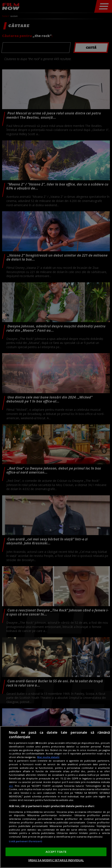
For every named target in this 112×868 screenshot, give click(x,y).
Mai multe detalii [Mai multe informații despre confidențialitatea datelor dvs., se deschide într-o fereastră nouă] (48, 757)
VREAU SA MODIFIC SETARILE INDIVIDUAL (56, 860)
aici (11, 786)
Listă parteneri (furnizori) (25, 841)
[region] (56, 797)
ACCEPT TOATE (56, 852)
